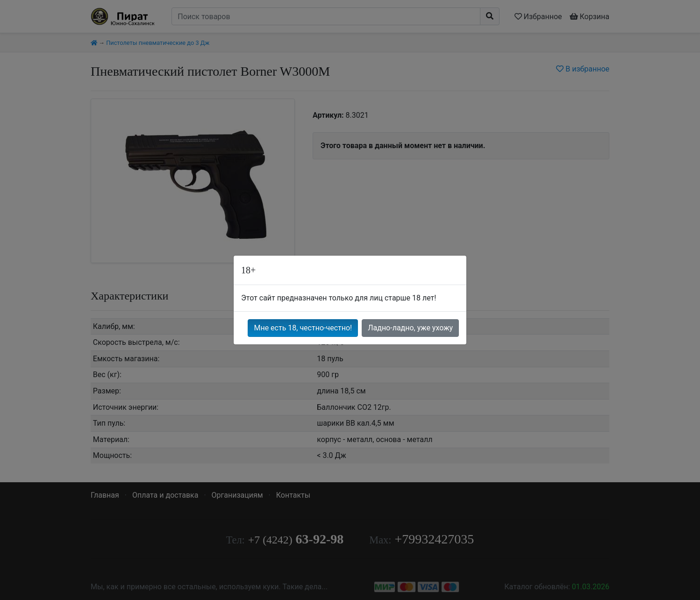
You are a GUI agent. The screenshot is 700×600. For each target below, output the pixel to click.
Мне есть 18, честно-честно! (303, 328)
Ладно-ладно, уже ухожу (410, 328)
